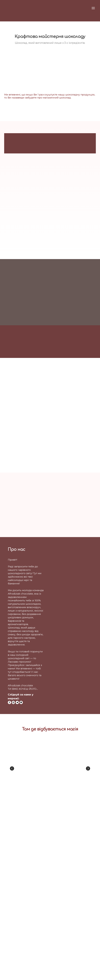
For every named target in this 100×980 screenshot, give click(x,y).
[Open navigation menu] (93, 8)
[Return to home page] (9, 8)
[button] (9, 702)
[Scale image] (50, 768)
